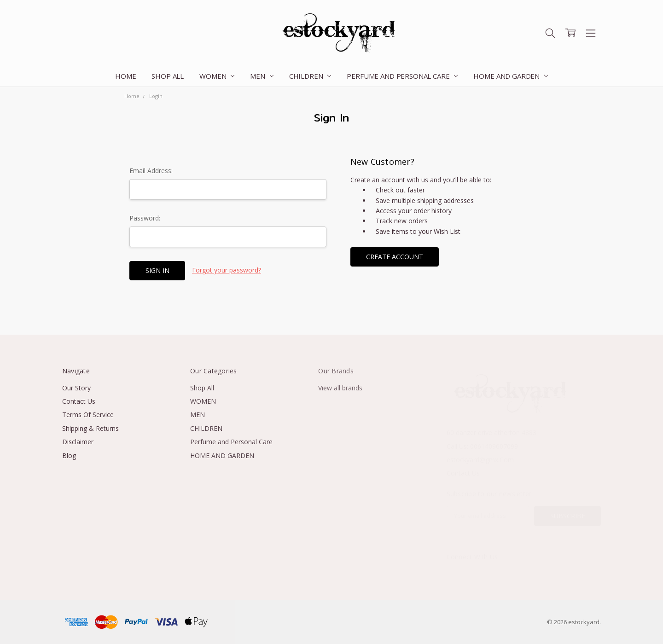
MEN (262, 76)
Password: (145, 218)
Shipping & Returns (90, 428)
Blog (69, 455)
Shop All (168, 76)
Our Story (76, 388)
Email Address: (151, 171)
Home (125, 76)
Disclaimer (78, 442)
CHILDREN (310, 76)
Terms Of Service (88, 415)
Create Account (395, 257)
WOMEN (217, 76)
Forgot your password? (227, 270)
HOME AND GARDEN (511, 76)
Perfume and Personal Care (402, 76)
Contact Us (79, 401)
